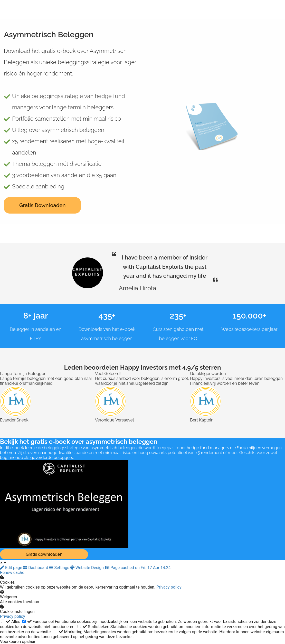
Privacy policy (169, 587)
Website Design (88, 568)
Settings (60, 568)
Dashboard (36, 568)
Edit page (12, 568)
